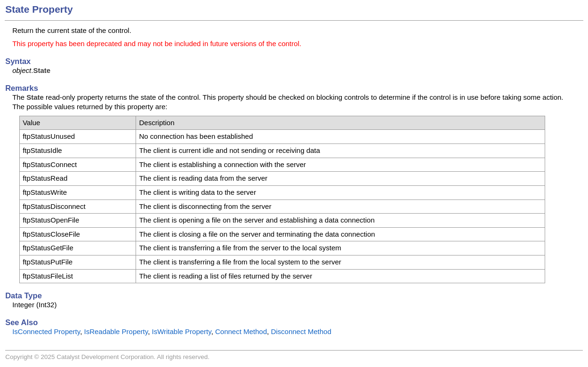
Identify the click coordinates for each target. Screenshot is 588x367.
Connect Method (241, 331)
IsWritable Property (181, 331)
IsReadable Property (116, 331)
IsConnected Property (46, 331)
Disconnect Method (301, 331)
